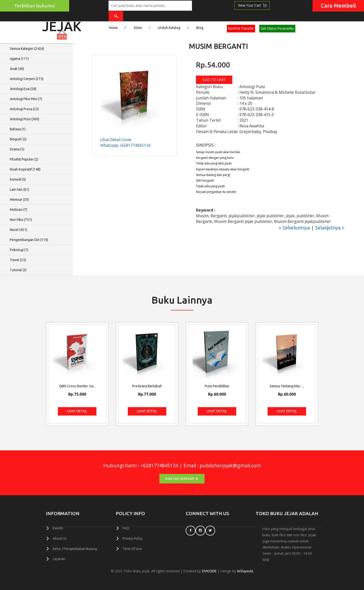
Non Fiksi (21, 220)
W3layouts (245, 571)
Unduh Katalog (169, 28)
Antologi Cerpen (27, 79)
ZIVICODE (209, 571)
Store (138, 28)
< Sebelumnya (294, 228)
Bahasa (18, 129)
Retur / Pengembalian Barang (75, 548)
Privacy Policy (133, 538)
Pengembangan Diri (29, 240)
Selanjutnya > (330, 228)
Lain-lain (19, 189)
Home (113, 28)
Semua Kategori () (27, 49)
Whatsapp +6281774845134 (125, 145)
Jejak (62, 25)
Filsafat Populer (24, 159)
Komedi (18, 179)
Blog (200, 28)
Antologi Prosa (24, 109)
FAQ (126, 528)
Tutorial (18, 270)
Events (58, 528)
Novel (19, 230)
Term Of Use (132, 548)
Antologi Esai (23, 89)
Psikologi (19, 250)
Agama (19, 59)
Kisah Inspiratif (25, 169)
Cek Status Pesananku (277, 28)
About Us (60, 538)
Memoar (19, 200)
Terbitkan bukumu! (35, 6)
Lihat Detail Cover (116, 140)
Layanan (59, 558)
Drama (17, 149)
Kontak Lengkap (182, 479)
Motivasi (19, 210)
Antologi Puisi (25, 119)
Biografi (18, 139)
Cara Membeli (338, 6)
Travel (18, 260)
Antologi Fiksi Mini (26, 99)
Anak (17, 69)
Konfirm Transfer (241, 28)
